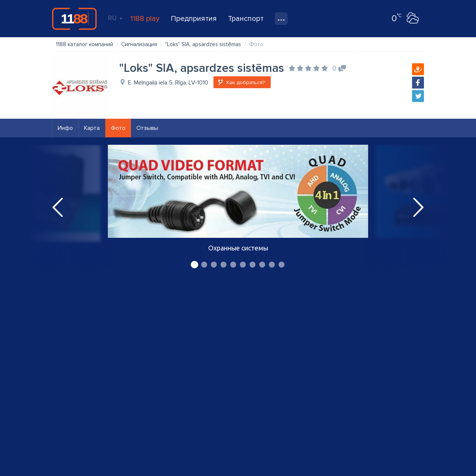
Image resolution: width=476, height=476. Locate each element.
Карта (92, 128)
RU (115, 18)
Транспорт (246, 19)
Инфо (65, 128)
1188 (74, 19)
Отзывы (147, 128)
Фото (118, 128)
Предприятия (194, 19)
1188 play (145, 19)
